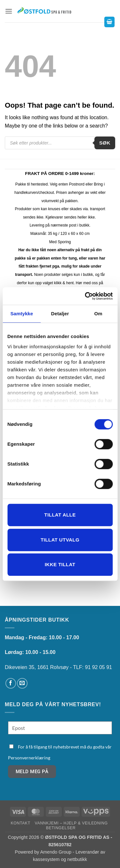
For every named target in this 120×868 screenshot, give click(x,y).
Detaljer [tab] (60, 314)
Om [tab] (98, 314)
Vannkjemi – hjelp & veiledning (71, 823)
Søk (105, 143)
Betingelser (61, 828)
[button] (9, 11)
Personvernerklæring (29, 758)
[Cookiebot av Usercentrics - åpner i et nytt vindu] (85, 296)
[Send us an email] (22, 683)
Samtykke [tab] (22, 314)
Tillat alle (60, 515)
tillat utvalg (60, 540)
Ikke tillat (60, 564)
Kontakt (21, 823)
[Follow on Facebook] (11, 683)
